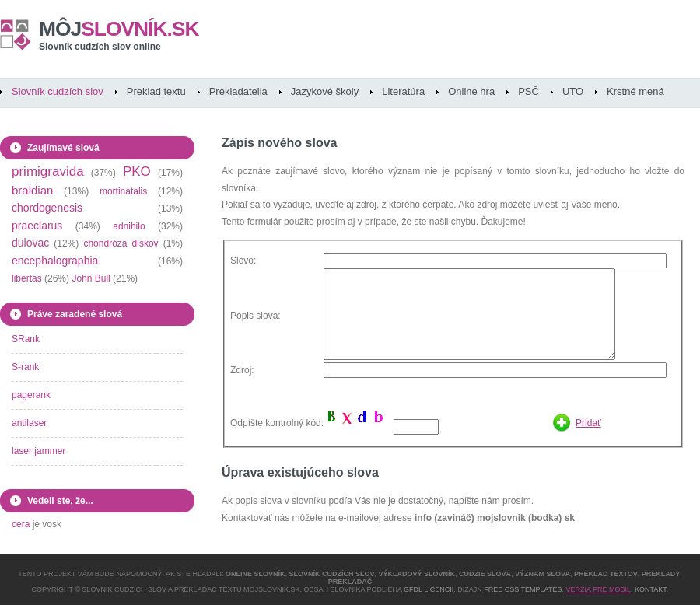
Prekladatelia (238, 91)
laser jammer (38, 451)
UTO (573, 91)
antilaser (29, 423)
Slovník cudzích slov (58, 91)
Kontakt (651, 589)
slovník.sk (119, 29)
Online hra (471, 91)
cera (21, 524)
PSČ (528, 91)
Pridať (588, 423)
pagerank (31, 395)
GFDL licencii (429, 589)
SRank (26, 339)
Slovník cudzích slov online (100, 47)
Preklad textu (156, 91)
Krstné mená (635, 91)
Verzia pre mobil (598, 589)
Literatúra (403, 91)
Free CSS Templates (523, 589)
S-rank (25, 367)
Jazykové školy (325, 91)
